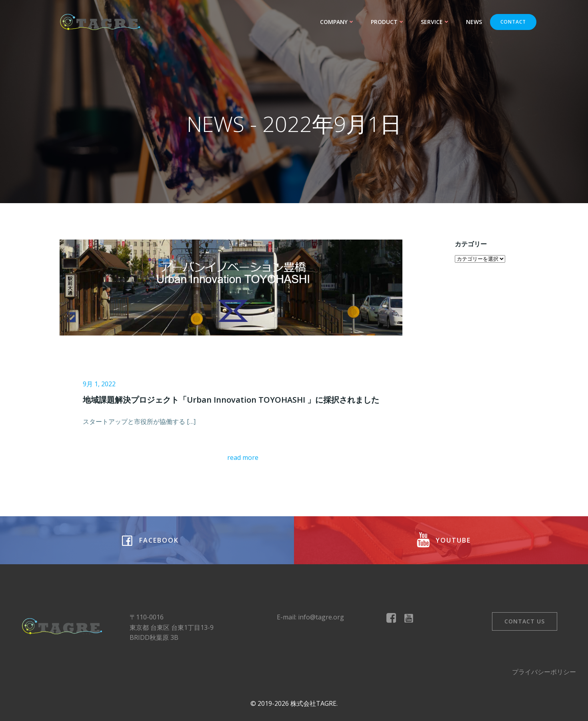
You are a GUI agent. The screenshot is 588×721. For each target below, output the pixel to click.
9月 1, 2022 (99, 384)
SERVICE (435, 22)
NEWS (474, 22)
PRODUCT (388, 22)
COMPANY (337, 22)
